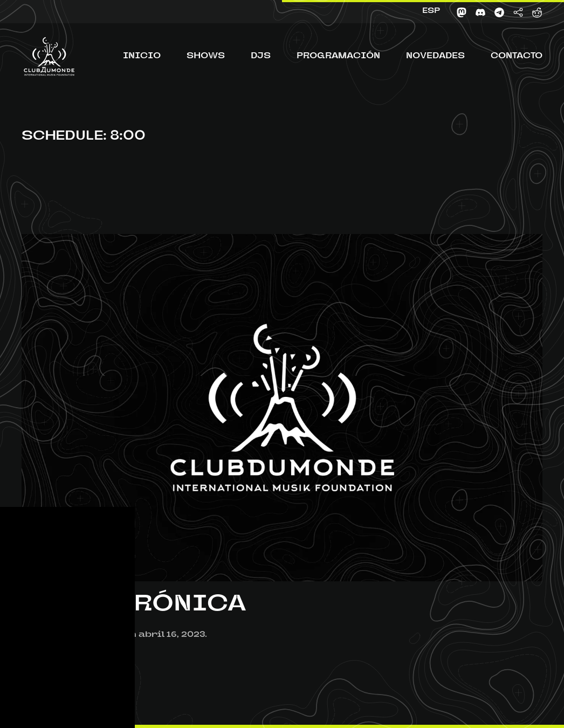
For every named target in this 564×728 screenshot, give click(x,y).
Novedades (435, 56)
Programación (338, 56)
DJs (261, 56)
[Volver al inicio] (49, 57)
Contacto (517, 56)
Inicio (142, 56)
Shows (206, 56)
